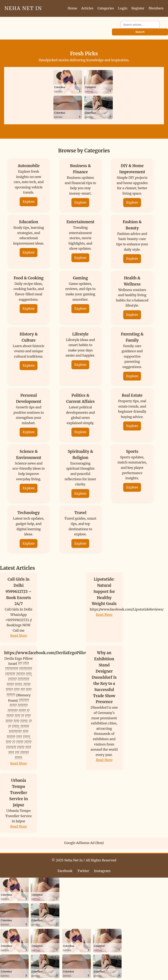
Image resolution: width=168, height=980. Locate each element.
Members (156, 8)
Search (140, 32)
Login (123, 8)
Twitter (83, 871)
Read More (19, 636)
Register (138, 8)
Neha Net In (23, 8)
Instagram (102, 871)
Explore (29, 202)
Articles (87, 8)
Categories (106, 8)
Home (72, 8)
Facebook (65, 871)
